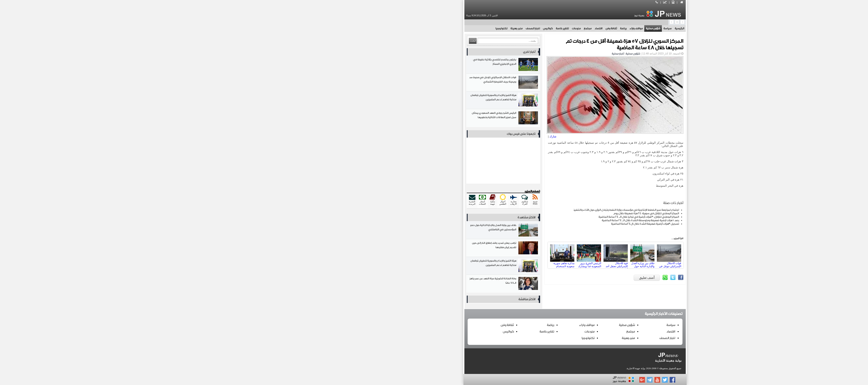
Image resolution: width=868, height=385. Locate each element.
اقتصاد (457, 28)
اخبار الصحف (392, 28)
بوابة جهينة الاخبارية (495, 368)
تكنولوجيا (360, 28)
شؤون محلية (512, 28)
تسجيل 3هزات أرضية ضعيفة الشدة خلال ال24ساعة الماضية (504, 224)
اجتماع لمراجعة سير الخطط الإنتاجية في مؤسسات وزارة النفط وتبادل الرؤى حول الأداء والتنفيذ (485, 210)
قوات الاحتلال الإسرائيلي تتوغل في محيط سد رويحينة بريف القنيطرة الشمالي (528, 255)
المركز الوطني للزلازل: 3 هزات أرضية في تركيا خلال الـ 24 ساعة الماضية (498, 217)
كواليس (407, 28)
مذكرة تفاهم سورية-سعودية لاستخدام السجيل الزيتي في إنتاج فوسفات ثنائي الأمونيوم (421, 255)
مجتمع (447, 28)
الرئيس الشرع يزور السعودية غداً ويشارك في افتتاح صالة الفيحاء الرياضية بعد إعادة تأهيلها (448, 255)
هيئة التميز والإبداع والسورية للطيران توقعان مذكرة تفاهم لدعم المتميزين (362, 101)
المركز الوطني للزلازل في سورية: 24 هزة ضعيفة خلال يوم (505, 213)
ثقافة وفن (470, 28)
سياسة (526, 28)
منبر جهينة (375, 28)
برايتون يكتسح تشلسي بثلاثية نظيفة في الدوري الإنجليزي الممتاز (362, 65)
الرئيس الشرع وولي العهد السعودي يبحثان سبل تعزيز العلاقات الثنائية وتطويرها (362, 119)
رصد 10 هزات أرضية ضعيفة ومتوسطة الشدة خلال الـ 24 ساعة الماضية (499, 220)
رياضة (482, 28)
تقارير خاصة (421, 28)
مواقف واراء (495, 28)
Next (537, 255)
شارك (412, 136)
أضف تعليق (506, 278)
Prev (413, 255)
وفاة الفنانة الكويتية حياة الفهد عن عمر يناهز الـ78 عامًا (362, 284)
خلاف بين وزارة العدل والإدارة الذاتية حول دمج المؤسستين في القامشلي (501, 255)
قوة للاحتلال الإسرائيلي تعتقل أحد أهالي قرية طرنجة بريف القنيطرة (475, 255)
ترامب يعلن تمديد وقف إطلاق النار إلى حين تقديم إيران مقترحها (362, 249)
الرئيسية (538, 28)
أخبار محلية (477, 54)
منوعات (435, 28)
